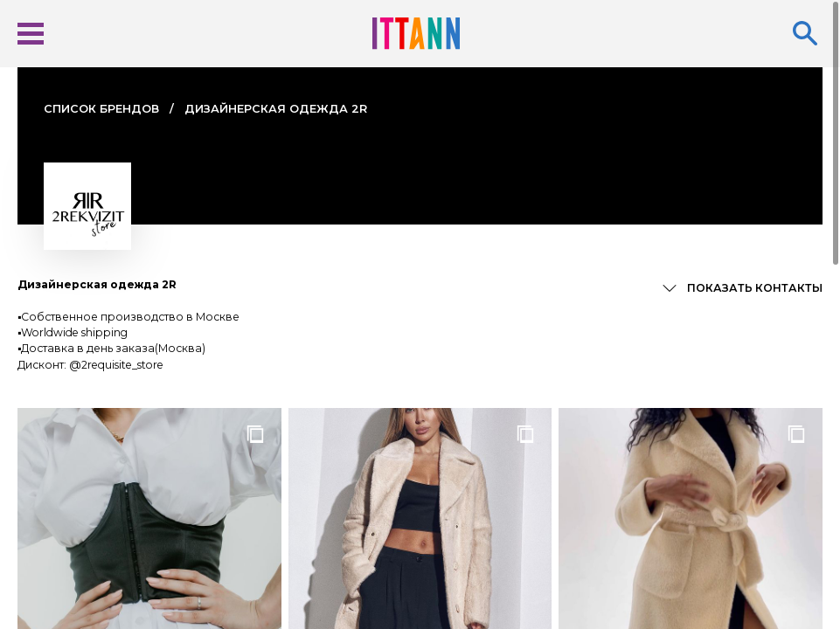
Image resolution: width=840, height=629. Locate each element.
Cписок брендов (101, 109)
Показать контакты (755, 288)
